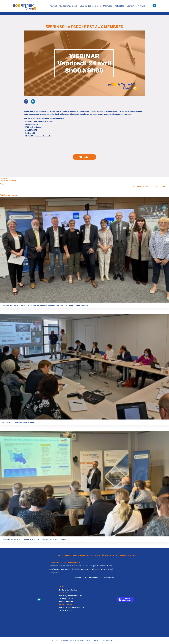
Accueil (53, 6)
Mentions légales (84, 640)
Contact (130, 6)
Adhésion (84, 157)
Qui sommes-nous (68, 6)
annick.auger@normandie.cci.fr (71, 596)
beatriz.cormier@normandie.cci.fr (72, 607)
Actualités (119, 6)
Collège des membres (90, 6)
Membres (108, 6)
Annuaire (141, 6)
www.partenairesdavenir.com (105, 640)
